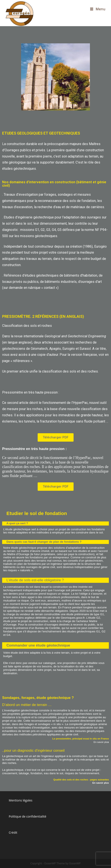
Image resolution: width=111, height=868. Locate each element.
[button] (56, 437)
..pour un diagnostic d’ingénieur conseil (33, 751)
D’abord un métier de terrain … (27, 705)
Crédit (13, 832)
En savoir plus (101, 783)
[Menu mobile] (98, 9)
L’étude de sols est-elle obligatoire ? (35, 580)
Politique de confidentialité (28, 816)
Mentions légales (21, 800)
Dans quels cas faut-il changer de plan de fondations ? (44, 542)
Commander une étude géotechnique (38, 645)
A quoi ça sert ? (17, 523)
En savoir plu (101, 742)
